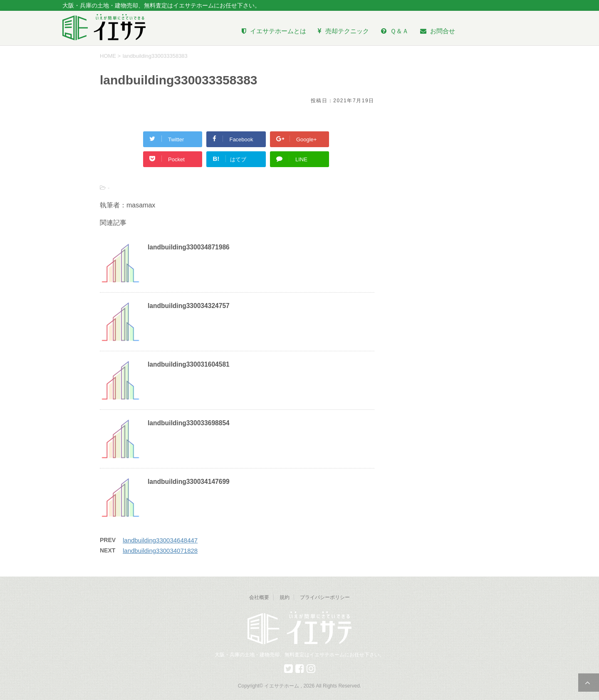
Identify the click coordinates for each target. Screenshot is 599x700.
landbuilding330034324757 (189, 306)
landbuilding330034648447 (160, 540)
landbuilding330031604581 (189, 364)
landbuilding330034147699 (189, 482)
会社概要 (259, 597)
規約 (285, 597)
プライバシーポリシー (325, 597)
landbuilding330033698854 (189, 423)
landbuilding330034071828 (160, 551)
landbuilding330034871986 (189, 247)
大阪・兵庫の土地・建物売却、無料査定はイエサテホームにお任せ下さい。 (299, 655)
